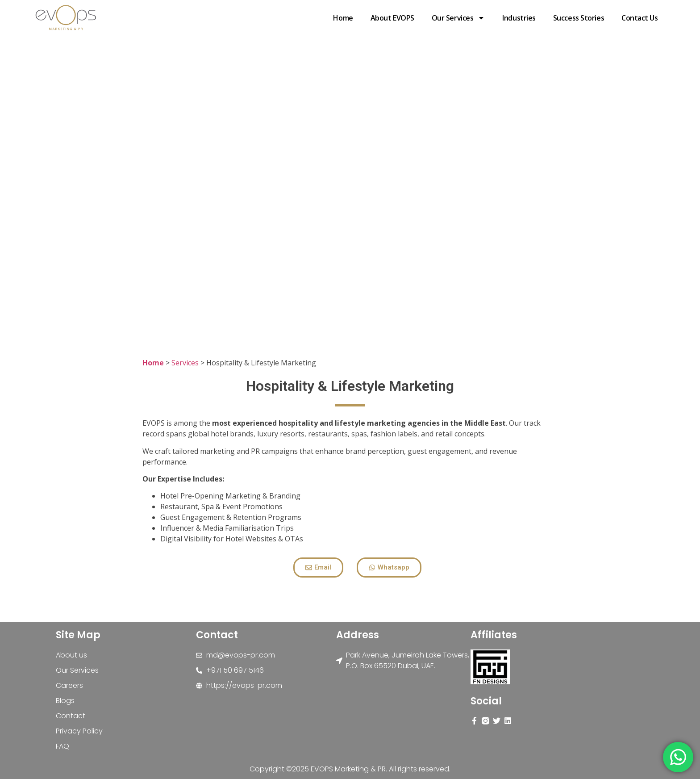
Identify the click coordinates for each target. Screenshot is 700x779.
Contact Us (640, 18)
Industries (519, 18)
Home (343, 18)
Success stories (579, 18)
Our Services (458, 18)
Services (185, 363)
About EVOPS (392, 18)
